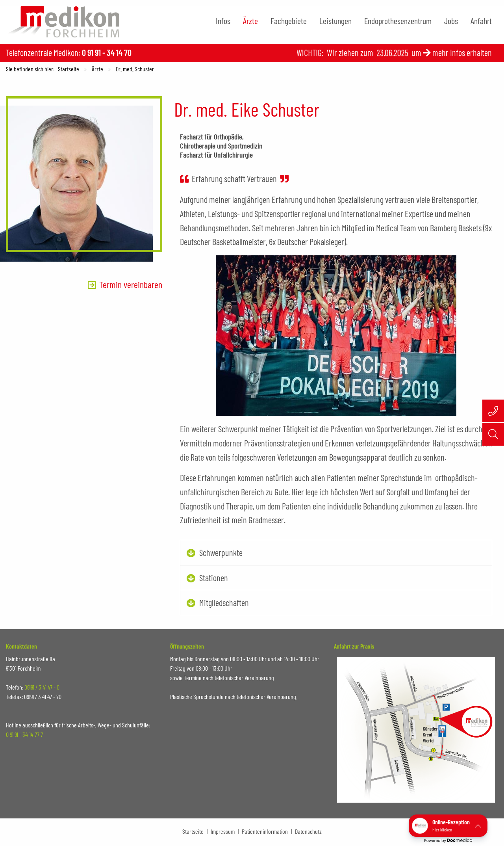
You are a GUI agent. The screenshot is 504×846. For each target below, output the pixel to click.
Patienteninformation (265, 831)
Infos (223, 20)
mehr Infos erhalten (462, 52)
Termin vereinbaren (131, 284)
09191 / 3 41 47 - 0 (42, 687)
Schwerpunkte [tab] (221, 552)
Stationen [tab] (214, 578)
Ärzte (250, 20)
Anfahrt (481, 20)
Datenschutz (308, 831)
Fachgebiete (289, 20)
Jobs (451, 20)
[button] (448, 826)
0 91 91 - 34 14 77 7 (24, 734)
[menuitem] (223, 21)
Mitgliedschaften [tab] (224, 602)
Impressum (223, 831)
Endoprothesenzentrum (398, 20)
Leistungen (335, 20)
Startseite (69, 69)
